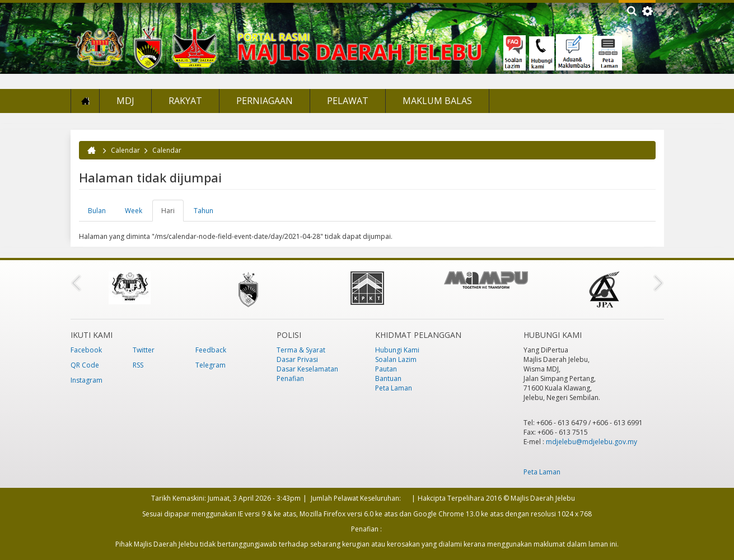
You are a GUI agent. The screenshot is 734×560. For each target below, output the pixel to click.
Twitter (144, 350)
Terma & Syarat (301, 350)
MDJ (125, 101)
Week (134, 211)
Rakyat (185, 101)
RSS (138, 365)
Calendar (125, 150)
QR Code (85, 365)
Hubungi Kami (397, 350)
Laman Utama (85, 101)
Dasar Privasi (297, 359)
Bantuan (388, 378)
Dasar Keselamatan (307, 369)
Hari (172, 214)
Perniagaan (265, 101)
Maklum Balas (437, 101)
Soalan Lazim (396, 359)
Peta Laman (394, 388)
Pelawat (348, 101)
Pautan (386, 369)
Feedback (211, 350)
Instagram (87, 380)
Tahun (204, 211)
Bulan (97, 211)
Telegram (211, 365)
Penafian (290, 378)
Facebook (86, 350)
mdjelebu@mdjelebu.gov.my (592, 442)
